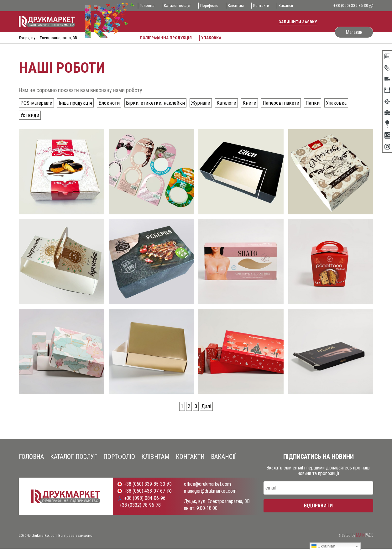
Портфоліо (212, 6)
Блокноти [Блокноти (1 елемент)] (114, 103)
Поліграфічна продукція (167, 38)
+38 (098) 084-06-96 (145, 500)
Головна (147, 6)
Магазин (354, 32)
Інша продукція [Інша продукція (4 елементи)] (79, 103)
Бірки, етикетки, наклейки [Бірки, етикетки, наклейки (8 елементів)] (161, 103)
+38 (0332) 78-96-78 (140, 506)
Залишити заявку (298, 22)
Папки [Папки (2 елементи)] (323, 103)
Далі (207, 407)
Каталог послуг (179, 6)
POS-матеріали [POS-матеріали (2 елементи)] (38, 103)
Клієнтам (239, 6)
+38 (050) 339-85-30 (353, 6)
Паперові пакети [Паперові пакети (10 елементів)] (290, 103)
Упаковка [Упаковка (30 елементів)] (347, 103)
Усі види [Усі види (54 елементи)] (30, 115)
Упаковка (213, 38)
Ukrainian (323, 546)
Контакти (266, 6)
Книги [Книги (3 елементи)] (258, 103)
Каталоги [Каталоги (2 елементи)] (235, 103)
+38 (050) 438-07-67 (144, 493)
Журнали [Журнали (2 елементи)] (208, 103)
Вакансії (291, 6)
